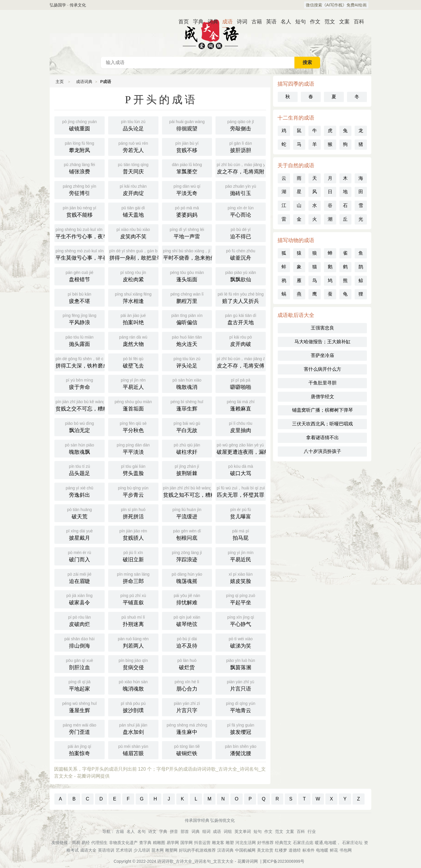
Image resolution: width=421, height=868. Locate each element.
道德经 (295, 850)
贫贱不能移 (80, 211)
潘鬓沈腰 (241, 750)
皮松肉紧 (133, 276)
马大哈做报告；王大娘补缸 (322, 342)
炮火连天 (187, 340)
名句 (142, 831)
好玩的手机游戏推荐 (197, 850)
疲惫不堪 (80, 297)
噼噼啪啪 (241, 383)
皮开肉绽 (133, 189)
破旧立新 (133, 556)
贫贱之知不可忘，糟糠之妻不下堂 (188, 491)
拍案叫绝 (133, 319)
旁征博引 (80, 189)
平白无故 (187, 427)
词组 (228, 831)
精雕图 (159, 843)
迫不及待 (187, 642)
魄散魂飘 (80, 448)
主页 (60, 82)
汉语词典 (225, 850)
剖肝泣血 (80, 664)
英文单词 (243, 831)
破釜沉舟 (241, 254)
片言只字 (187, 707)
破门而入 (80, 556)
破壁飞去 (133, 362)
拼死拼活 (133, 513)
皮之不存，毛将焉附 (241, 168)
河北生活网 (246, 843)
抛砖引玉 (241, 189)
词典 (210, 22)
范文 (327, 22)
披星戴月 (80, 534)
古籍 (254, 22)
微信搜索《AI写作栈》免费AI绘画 (336, 5)
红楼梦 (281, 850)
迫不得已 (241, 233)
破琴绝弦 (187, 620)
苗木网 (158, 850)
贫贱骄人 (133, 534)
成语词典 (210, 33)
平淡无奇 (187, 189)
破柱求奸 (187, 448)
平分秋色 (133, 427)
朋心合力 (187, 685)
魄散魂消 (187, 383)
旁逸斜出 (80, 491)
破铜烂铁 (187, 750)
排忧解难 (187, 599)
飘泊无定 (80, 427)
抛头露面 (80, 340)
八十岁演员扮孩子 (322, 451)
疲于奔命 (80, 383)
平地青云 (241, 707)
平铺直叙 (133, 599)
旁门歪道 (80, 728)
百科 (357, 22)
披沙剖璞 (133, 707)
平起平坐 (241, 599)
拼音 (174, 831)
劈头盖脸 (133, 470)
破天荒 (80, 513)
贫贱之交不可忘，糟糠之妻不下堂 (80, 405)
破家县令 (80, 599)
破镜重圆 (80, 125)
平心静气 (241, 620)
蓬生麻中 (187, 728)
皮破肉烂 (80, 620)
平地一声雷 (187, 233)
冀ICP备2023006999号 (283, 861)
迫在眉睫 (80, 577)
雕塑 (230, 843)
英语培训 (106, 850)
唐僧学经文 (322, 397)
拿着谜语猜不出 (322, 438)
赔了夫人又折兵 (241, 297)
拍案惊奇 (80, 750)
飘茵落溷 (241, 664)
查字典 (145, 843)
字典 (196, 22)
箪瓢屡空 (187, 168)
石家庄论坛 (352, 843)
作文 (313, 22)
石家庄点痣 (303, 843)
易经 (86, 843)
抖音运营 (202, 843)
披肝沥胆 (241, 146)
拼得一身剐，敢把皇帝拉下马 (134, 254)
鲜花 (334, 850)
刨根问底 (187, 534)
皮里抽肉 (241, 427)
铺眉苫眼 (133, 750)
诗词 (240, 22)
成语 (225, 22)
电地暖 (322, 850)
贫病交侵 (133, 664)
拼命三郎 (133, 577)
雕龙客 (218, 843)
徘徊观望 (187, 125)
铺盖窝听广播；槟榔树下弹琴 (322, 410)
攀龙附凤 (80, 146)
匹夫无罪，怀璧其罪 (241, 491)
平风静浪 (80, 319)
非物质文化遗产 (123, 843)
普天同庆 (133, 168)
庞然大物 (133, 340)
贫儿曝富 (241, 513)
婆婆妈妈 (187, 211)
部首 (185, 831)
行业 (312, 831)
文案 (342, 22)
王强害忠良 (322, 328)
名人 (284, 22)
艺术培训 (124, 850)
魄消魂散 (133, 685)
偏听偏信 (187, 319)
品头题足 (80, 470)
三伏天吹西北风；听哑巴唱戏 (322, 424)
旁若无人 (133, 146)
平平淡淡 (133, 448)
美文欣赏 (265, 850)
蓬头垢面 (187, 276)
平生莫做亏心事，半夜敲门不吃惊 (80, 254)
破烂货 (187, 664)
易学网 (173, 843)
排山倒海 (80, 642)
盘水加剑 (133, 728)
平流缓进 (187, 513)
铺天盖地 (133, 211)
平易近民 (241, 556)
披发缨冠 (241, 728)
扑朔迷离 (133, 620)
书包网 (346, 850)
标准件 (308, 850)
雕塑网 (171, 850)
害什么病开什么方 (322, 369)
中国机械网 (245, 850)
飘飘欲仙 (241, 276)
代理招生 (99, 843)
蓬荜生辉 (187, 405)
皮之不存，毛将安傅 (241, 362)
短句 (298, 22)
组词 (206, 831)
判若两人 (133, 642)
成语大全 (88, 850)
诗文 (152, 831)
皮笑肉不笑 (133, 233)
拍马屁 (241, 534)
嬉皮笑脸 (241, 577)
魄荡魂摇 (187, 577)
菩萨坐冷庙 (322, 355)
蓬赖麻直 (241, 405)
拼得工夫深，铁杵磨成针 (80, 362)
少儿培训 (142, 850)
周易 (76, 843)
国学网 (187, 843)
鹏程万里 (187, 297)
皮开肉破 (241, 340)
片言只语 (241, 685)
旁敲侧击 (241, 125)
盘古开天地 (241, 319)
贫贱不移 (187, 146)
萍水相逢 (133, 297)
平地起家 (80, 685)
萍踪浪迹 (187, 556)
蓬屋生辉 (80, 707)
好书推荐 (265, 843)
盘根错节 (80, 276)
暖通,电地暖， (328, 843)
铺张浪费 (80, 168)
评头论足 (187, 362)
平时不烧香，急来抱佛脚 (188, 254)
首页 (181, 22)
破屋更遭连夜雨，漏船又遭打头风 (241, 448)
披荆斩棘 (187, 470)
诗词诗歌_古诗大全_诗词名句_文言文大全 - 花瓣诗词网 (208, 861)
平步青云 (133, 491)
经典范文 (283, 843)
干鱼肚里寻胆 (322, 383)
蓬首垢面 (133, 405)
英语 (269, 22)
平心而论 (241, 211)
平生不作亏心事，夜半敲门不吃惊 (80, 233)
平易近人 (133, 383)
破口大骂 (241, 470)
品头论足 (133, 125)
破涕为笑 (241, 642)
